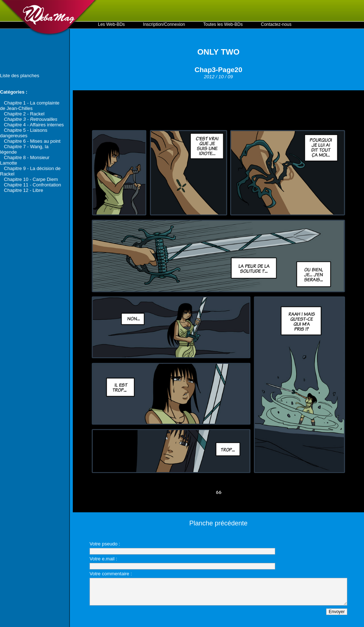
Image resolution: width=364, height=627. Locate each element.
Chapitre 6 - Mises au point (32, 141)
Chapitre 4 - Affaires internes (34, 125)
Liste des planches (20, 76)
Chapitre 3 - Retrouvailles (31, 119)
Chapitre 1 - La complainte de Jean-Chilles (30, 106)
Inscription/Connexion (164, 24)
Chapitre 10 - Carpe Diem (31, 179)
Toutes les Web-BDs (223, 24)
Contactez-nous (276, 24)
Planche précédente (218, 523)
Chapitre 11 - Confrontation (33, 185)
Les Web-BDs (111, 24)
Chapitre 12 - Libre (24, 190)
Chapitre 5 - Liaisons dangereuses (24, 133)
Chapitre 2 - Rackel (24, 114)
